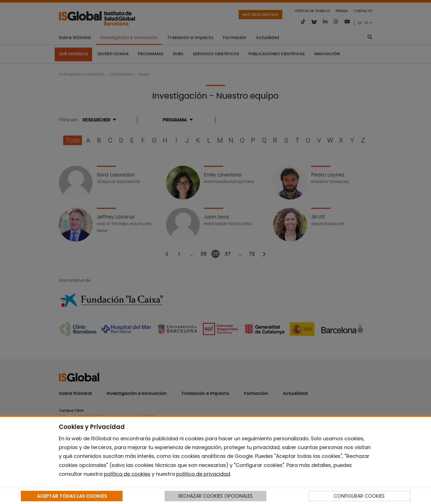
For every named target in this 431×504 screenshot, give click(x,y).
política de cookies (127, 474)
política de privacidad (203, 474)
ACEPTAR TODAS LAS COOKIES (72, 496)
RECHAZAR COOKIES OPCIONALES (215, 496)
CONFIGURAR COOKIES (359, 496)
